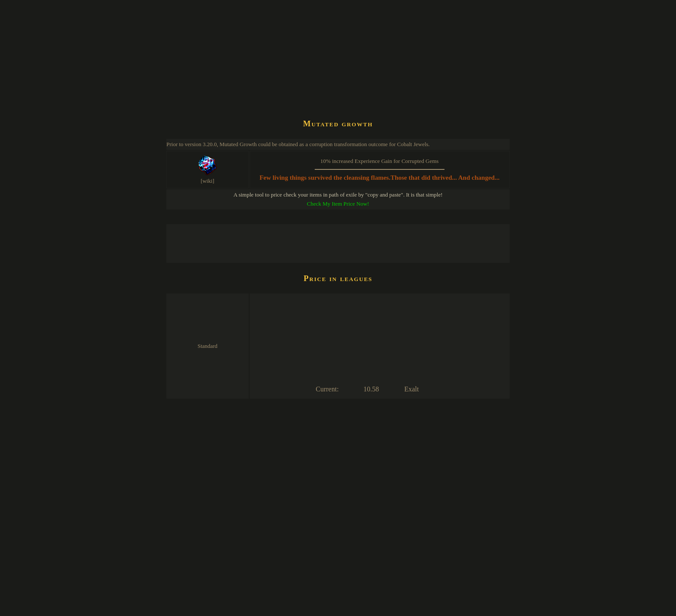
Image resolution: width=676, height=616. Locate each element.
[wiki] (207, 181)
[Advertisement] (323, 88)
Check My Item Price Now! (338, 204)
